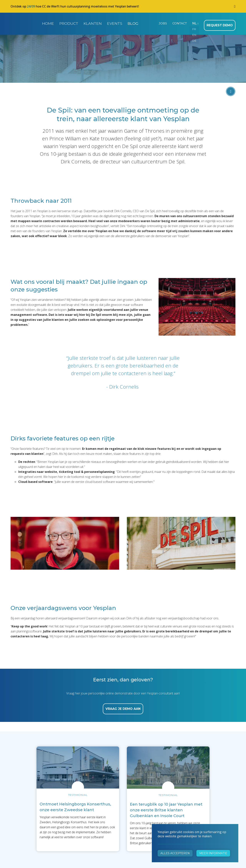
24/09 (31, 6)
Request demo (221, 23)
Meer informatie (213, 853)
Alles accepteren (175, 853)
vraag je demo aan (123, 706)
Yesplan (25, 23)
